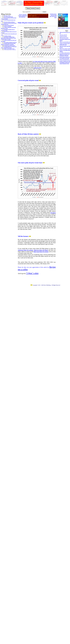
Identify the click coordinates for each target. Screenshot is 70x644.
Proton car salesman (8, 26)
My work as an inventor (8, 17)
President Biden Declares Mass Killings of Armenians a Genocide (8, 44)
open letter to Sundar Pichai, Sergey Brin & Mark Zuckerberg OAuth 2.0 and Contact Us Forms (8, 38)
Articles (33, 8)
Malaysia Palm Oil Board (41, 250)
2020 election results (64, 38)
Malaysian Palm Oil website (41, 252)
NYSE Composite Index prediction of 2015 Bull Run (23, 16)
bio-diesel (53, 213)
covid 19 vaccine (63, 36)
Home (28, 8)
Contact (37, 8)
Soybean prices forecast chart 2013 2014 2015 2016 (53, 16)
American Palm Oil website (25, 250)
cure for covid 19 (63, 35)
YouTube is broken (7, 36)
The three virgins (7, 16)
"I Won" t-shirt (32, 273)
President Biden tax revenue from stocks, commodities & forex (9, 47)
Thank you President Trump (9, 49)
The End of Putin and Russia (9, 22)
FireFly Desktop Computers (64, 28)
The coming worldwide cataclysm (10, 42)
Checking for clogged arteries (10, 46)
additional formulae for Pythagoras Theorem (64, 55)
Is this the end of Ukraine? (9, 25)
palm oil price (38, 68)
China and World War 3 (65, 60)
